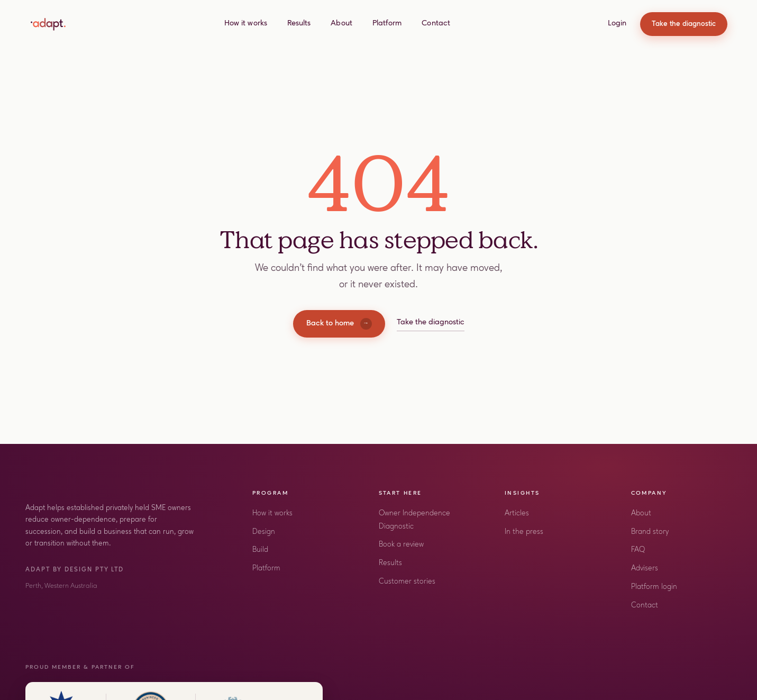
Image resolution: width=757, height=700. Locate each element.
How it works (246, 24)
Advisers (645, 569)
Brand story (650, 532)
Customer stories (407, 582)
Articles (517, 513)
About (341, 24)
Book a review (401, 545)
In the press (524, 532)
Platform (387, 24)
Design (264, 532)
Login (617, 24)
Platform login (654, 587)
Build (260, 550)
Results (299, 24)
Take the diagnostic (684, 24)
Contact (436, 24)
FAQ (638, 550)
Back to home (339, 324)
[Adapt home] (48, 24)
